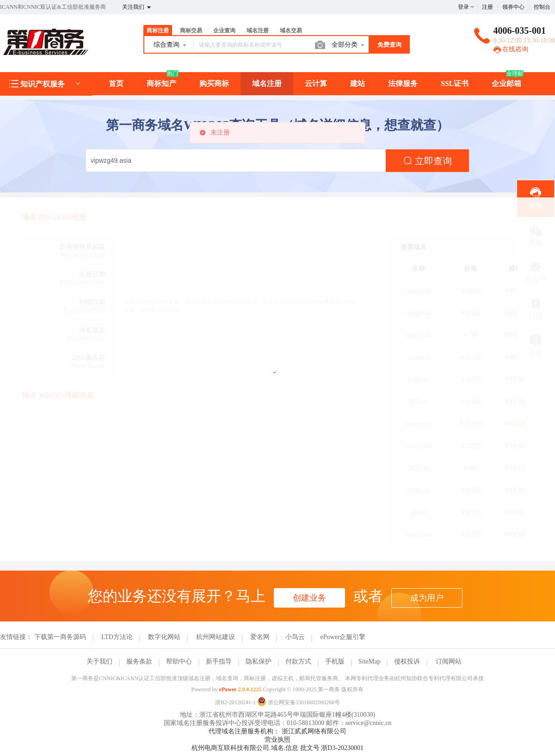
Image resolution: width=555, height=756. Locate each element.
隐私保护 (259, 661)
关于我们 (99, 661)
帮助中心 (179, 661)
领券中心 (513, 7)
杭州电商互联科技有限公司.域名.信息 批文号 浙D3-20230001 (277, 748)
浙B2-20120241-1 (235, 702)
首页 (116, 83)
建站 (358, 83)
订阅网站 (449, 661)
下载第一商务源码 (60, 637)
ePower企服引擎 (343, 637)
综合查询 (171, 45)
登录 (463, 7)
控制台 (542, 7)
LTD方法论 (117, 637)
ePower (228, 689)
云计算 (316, 83)
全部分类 (349, 45)
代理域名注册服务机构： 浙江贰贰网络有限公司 (277, 731)
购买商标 (214, 83)
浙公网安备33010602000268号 (299, 702)
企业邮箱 (506, 83)
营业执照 (277, 740)
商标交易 (191, 31)
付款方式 (298, 661)
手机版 (335, 661)
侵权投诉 (407, 661)
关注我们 (137, 7)
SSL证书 (455, 83)
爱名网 (260, 637)
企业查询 (224, 31)
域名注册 (258, 31)
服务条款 (139, 661)
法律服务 (403, 83)
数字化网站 (164, 637)
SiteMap (369, 661)
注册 (487, 7)
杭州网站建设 (216, 637)
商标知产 (161, 83)
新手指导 (219, 661)
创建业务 (309, 598)
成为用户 (427, 598)
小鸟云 (295, 637)
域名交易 (291, 31)
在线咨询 (511, 49)
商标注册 (158, 31)
